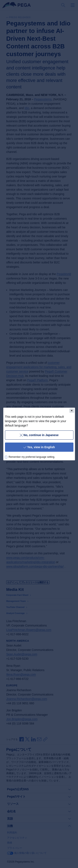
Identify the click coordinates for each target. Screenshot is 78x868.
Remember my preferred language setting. (32, 457)
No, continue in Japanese (39, 435)
